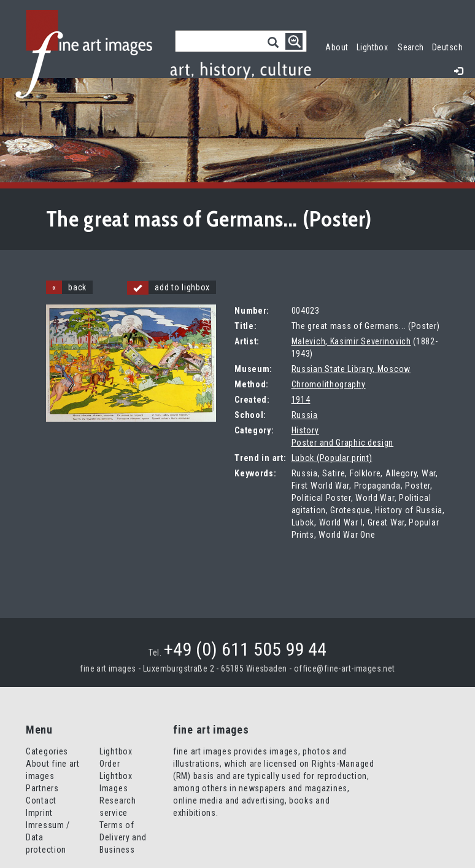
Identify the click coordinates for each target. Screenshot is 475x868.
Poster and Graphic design (343, 443)
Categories (47, 751)
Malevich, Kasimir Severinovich (351, 341)
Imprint (39, 813)
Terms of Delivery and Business (123, 837)
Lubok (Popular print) (332, 458)
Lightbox (375, 46)
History (305, 430)
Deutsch (447, 47)
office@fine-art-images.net (345, 668)
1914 (301, 400)
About (337, 47)
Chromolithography (329, 384)
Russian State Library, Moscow (351, 369)
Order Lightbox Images (116, 776)
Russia (305, 415)
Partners (42, 788)
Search (411, 47)
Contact (41, 800)
